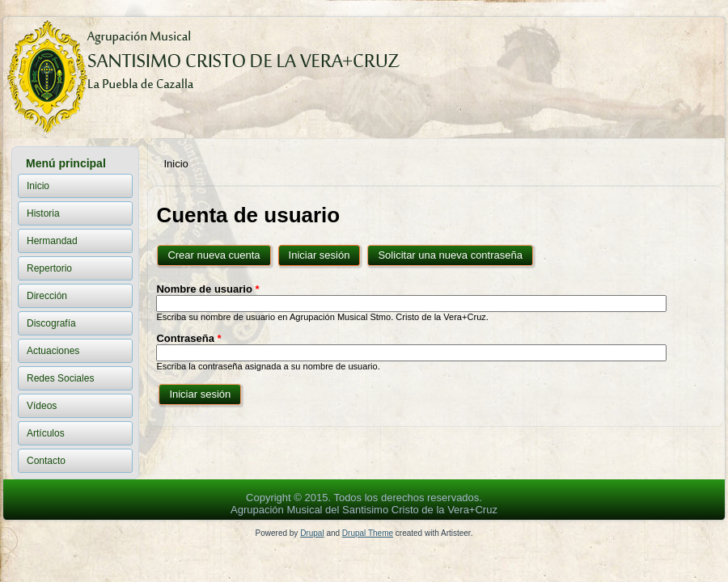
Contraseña (188, 338)
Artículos (46, 433)
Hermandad (52, 241)
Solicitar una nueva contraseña (450, 255)
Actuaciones (53, 351)
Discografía (51, 323)
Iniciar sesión (326, 252)
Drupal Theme (368, 533)
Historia (43, 213)
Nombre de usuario (207, 289)
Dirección (47, 296)
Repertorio (49, 268)
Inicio (38, 186)
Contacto (46, 461)
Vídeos (42, 406)
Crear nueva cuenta (214, 255)
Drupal (312, 533)
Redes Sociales (60, 378)
